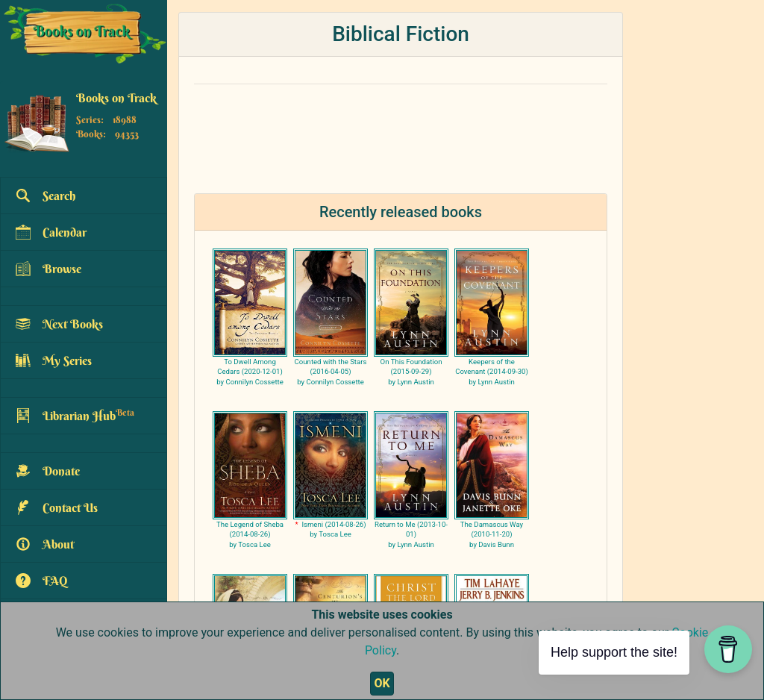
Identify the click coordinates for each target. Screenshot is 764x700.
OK (382, 683)
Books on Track (116, 98)
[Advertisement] (401, 130)
